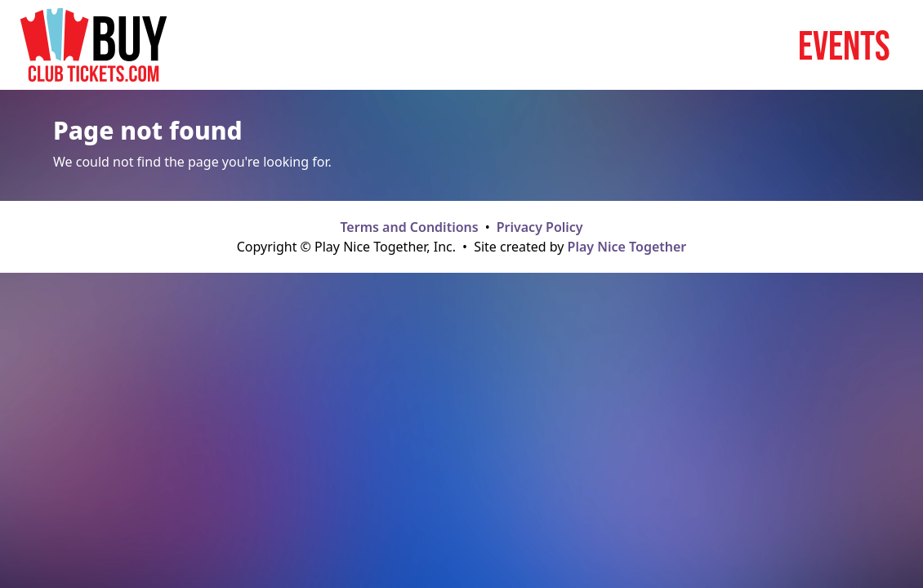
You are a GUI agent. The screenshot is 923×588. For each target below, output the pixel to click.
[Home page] (94, 45)
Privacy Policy (540, 227)
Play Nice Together (627, 247)
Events (844, 45)
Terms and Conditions (409, 227)
